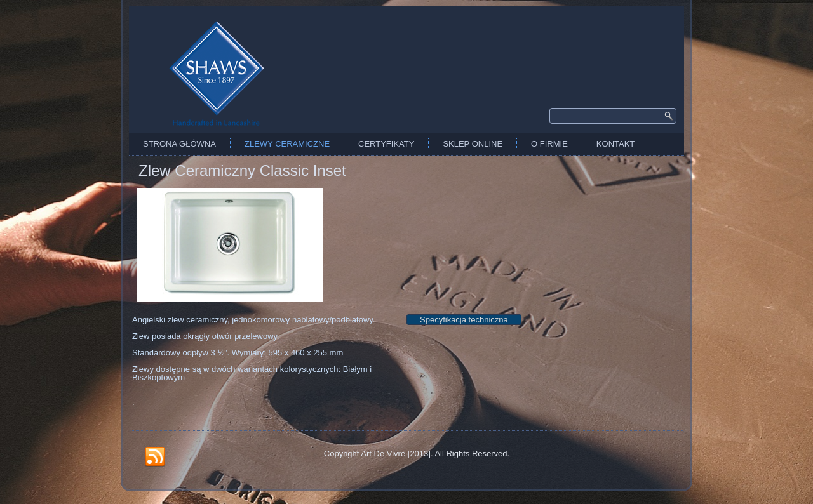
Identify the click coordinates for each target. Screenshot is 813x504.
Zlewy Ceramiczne (287, 144)
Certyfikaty (386, 144)
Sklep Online (473, 144)
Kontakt (615, 144)
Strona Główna (179, 144)
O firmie (549, 144)
